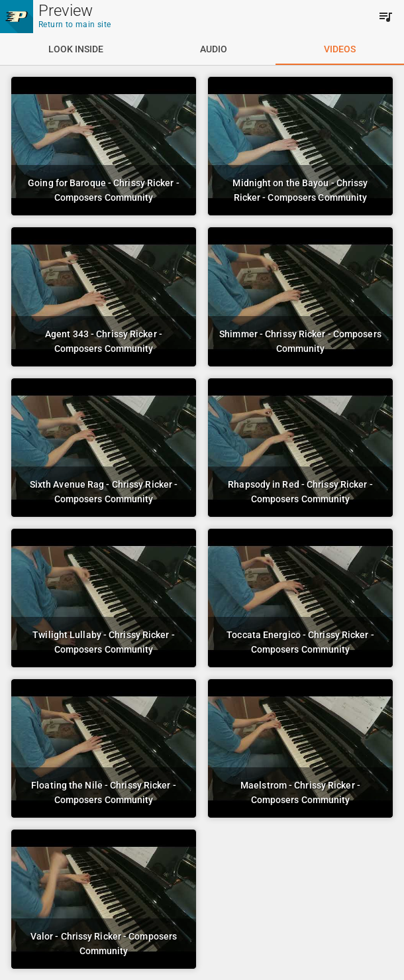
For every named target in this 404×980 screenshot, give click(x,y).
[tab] (76, 49)
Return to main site (75, 25)
